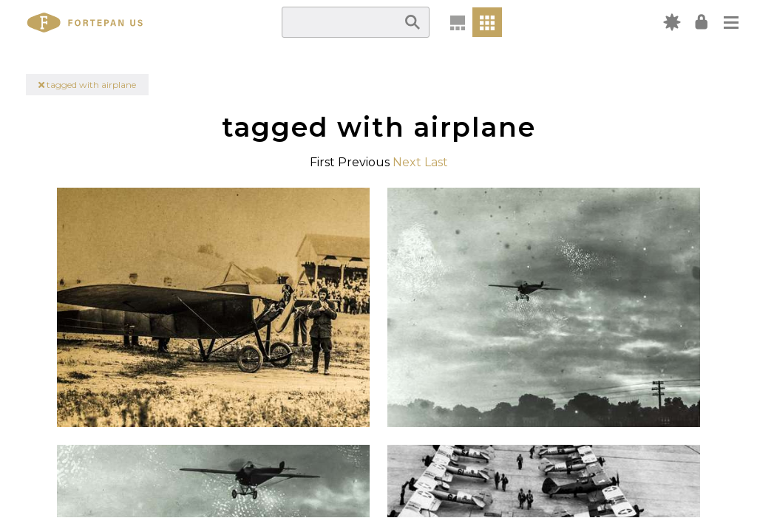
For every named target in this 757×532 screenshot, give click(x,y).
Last (436, 162)
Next (407, 162)
